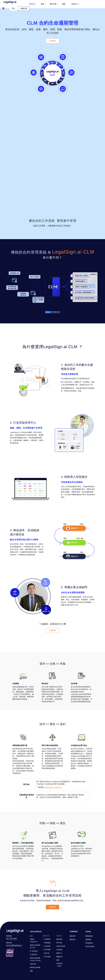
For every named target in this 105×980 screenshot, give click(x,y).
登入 (14, 8)
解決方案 (53, 4)
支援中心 (75, 4)
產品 (43, 4)
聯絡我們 (52, 907)
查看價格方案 (52, 312)
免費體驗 (52, 41)
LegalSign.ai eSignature (53, 797)
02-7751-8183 (11, 939)
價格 (64, 4)
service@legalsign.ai (14, 945)
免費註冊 (24, 9)
